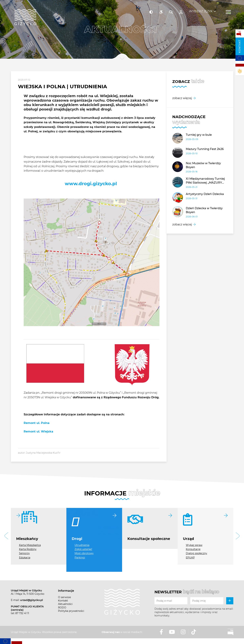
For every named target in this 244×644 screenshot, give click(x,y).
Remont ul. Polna (37, 423)
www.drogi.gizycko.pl (91, 184)
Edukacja (25, 558)
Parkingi (80, 558)
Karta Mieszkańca (30, 545)
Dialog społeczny (196, 553)
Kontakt (240, 46)
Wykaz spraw (194, 545)
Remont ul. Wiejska (38, 431)
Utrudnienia (82, 545)
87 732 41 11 (22, 613)
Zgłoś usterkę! (83, 549)
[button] (6, 536)
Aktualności (65, 604)
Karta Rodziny (28, 549)
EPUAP (190, 558)
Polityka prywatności (71, 611)
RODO (62, 608)
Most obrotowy (84, 553)
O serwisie (64, 597)
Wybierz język (201, 9)
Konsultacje (193, 549)
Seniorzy (24, 553)
